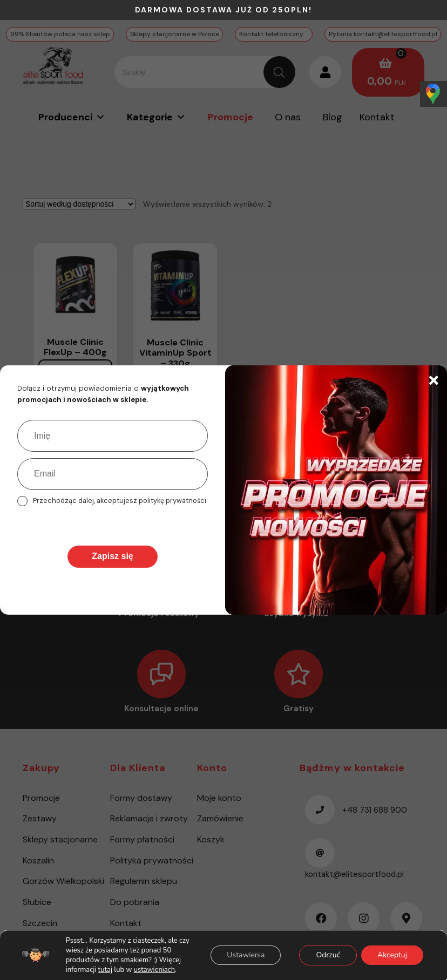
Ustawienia (246, 955)
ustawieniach (154, 970)
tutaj (105, 970)
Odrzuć (328, 955)
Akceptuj (392, 955)
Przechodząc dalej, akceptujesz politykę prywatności (120, 501)
